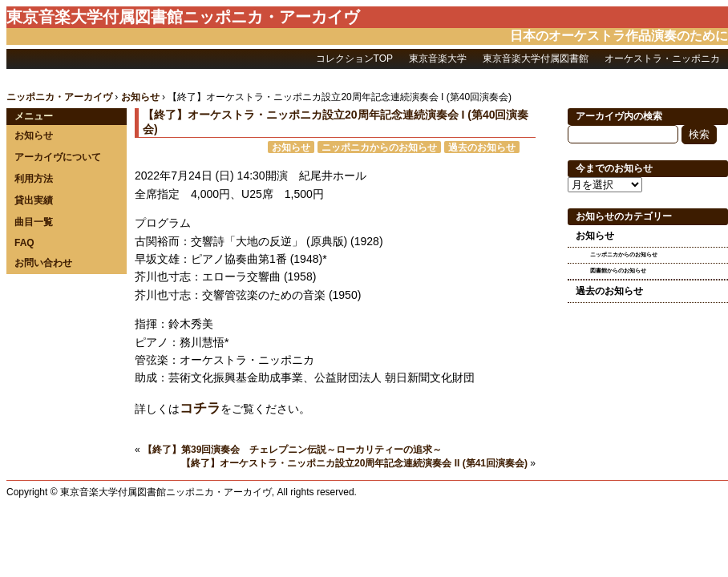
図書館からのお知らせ (618, 270)
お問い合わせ (43, 263)
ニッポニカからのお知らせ (379, 147)
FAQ (24, 243)
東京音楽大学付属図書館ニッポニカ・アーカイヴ (183, 17)
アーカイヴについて (58, 157)
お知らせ (34, 135)
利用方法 (34, 179)
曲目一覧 (34, 222)
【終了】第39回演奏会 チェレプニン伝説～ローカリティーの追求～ (292, 450)
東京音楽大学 (438, 59)
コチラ (200, 408)
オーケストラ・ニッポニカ (662, 59)
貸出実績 (34, 200)
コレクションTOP (354, 59)
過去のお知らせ (482, 147)
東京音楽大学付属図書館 (536, 59)
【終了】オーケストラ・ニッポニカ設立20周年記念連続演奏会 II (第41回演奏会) (354, 463)
